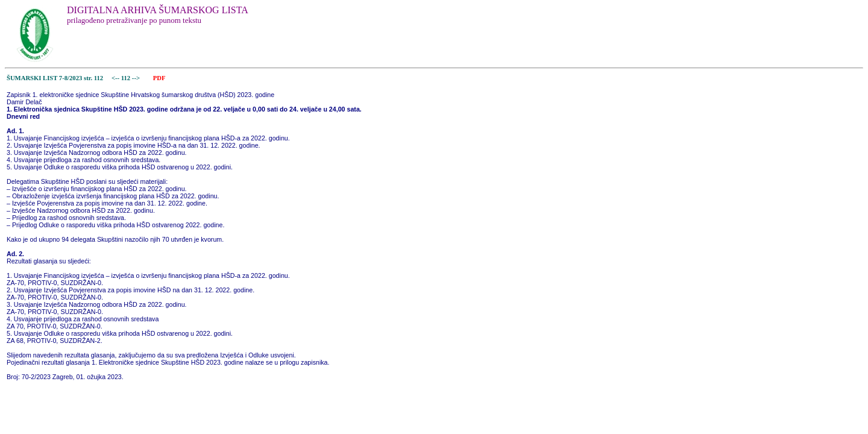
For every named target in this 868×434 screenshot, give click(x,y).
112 (127, 78)
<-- (115, 78)
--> (137, 78)
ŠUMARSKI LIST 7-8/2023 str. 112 (55, 78)
